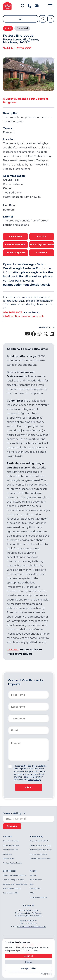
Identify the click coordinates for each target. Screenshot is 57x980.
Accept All (28, 956)
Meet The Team (36, 880)
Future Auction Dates (11, 845)
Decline (28, 962)
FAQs (32, 893)
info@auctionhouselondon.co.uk (23, 316)
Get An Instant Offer (11, 893)
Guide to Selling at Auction (13, 880)
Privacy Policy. (34, 780)
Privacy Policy (35, 889)
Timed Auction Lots (10, 850)
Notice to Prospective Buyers (41, 850)
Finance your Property (39, 854)
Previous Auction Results (12, 863)
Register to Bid (9, 859)
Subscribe (12, 826)
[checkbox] (10, 767)
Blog (32, 884)
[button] (50, 6)
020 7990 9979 (30, 923)
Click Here (13, 650)
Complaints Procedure (39, 897)
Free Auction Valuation (12, 889)
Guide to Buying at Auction (41, 845)
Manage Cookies (28, 968)
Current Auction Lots (11, 841)
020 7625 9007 (12, 312)
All (21, 19)
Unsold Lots (7, 854)
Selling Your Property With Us (14, 875)
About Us (34, 875)
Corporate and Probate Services (15, 884)
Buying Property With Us (40, 841)
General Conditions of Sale (40, 859)
